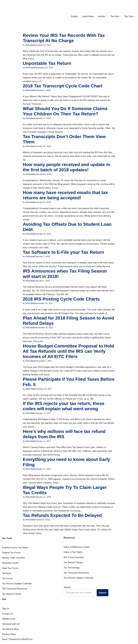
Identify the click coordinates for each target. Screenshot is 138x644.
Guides (74, 16)
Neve (5, 642)
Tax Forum (7, 581)
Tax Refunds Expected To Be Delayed (62, 517)
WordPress (27, 642)
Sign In (6, 611)
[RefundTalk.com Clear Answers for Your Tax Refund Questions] (17, 16)
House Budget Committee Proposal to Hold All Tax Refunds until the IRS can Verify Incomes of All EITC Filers (68, 353)
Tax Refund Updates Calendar (17, 586)
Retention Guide (10, 565)
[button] (106, 16)
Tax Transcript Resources (15, 591)
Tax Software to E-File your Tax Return (63, 253)
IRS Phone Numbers (74, 560)
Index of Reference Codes (77, 549)
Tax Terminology (72, 570)
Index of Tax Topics (73, 555)
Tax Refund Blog (10, 631)
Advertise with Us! (11, 626)
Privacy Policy (9, 637)
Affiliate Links (9, 621)
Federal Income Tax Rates (15, 550)
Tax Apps (7, 576)
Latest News (88, 16)
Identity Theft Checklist (13, 560)
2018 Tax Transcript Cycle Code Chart (63, 86)
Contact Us (8, 616)
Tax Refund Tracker (12, 596)
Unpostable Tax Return (47, 63)
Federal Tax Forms (11, 555)
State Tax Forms (10, 571)
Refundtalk (30, 45)
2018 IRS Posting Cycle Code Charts (61, 300)
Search (67, 590)
